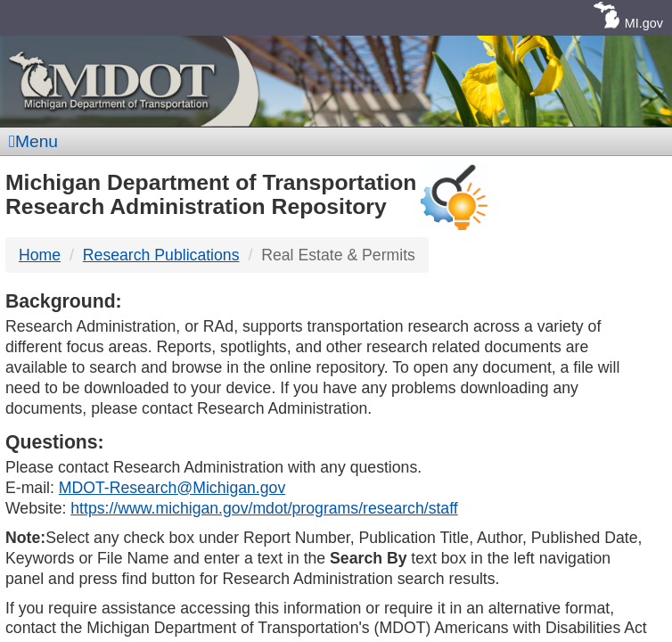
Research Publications (161, 255)
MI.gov (644, 23)
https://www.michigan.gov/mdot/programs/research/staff (264, 508)
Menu (33, 141)
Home (40, 255)
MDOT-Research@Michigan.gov (172, 488)
